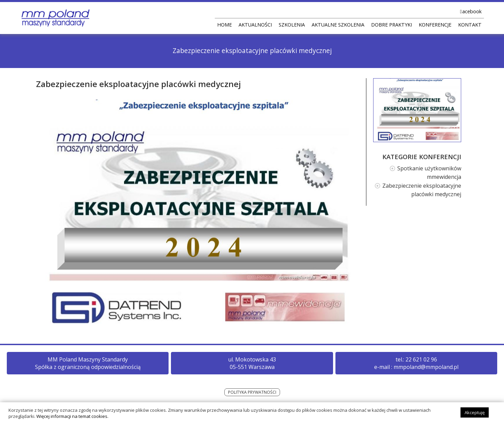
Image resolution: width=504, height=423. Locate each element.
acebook (472, 11)
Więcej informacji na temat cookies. (72, 419)
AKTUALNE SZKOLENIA (338, 25)
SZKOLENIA (292, 25)
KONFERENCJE (435, 25)
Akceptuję (475, 416)
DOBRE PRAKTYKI (392, 25)
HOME (224, 25)
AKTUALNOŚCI (255, 25)
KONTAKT (470, 25)
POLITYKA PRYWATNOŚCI (252, 392)
